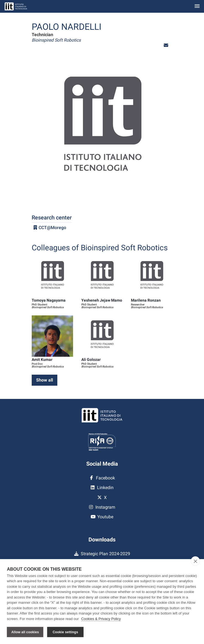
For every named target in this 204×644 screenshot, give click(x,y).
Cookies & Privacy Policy (101, 619)
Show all (45, 380)
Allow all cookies (25, 632)
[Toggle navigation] (197, 6)
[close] (195, 561)
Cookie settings (65, 632)
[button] (166, 45)
